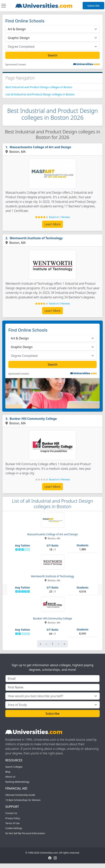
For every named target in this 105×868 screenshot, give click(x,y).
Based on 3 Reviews (60, 304)
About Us (10, 777)
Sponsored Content (16, 65)
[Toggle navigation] (4, 6)
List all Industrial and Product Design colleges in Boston (40, 94)
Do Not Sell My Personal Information (25, 833)
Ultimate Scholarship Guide (20, 795)
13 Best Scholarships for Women (23, 800)
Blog (8, 772)
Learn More (52, 224)
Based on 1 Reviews (60, 217)
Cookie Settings (14, 828)
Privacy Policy (13, 818)
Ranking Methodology (17, 782)
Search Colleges (14, 767)
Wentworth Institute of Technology (36, 238)
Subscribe (93, 6)
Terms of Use (12, 823)
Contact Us (11, 813)
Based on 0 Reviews (60, 480)
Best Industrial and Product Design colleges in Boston (39, 87)
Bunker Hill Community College (33, 419)
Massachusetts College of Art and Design (40, 147)
